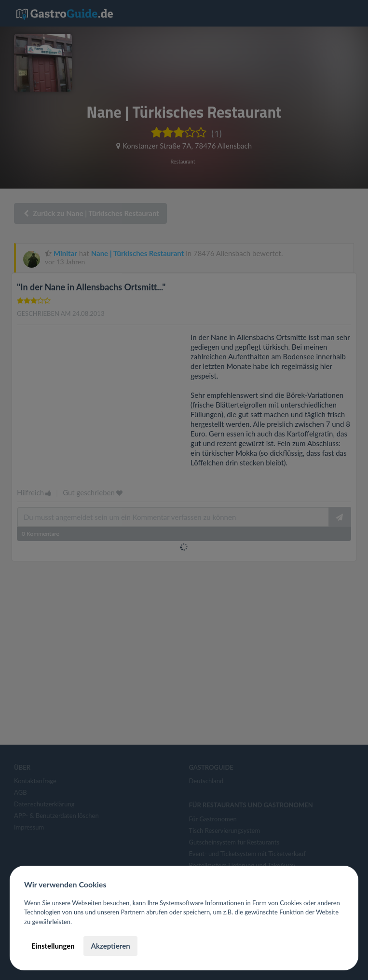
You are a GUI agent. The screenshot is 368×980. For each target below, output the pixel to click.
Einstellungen (53, 946)
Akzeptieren (110, 946)
